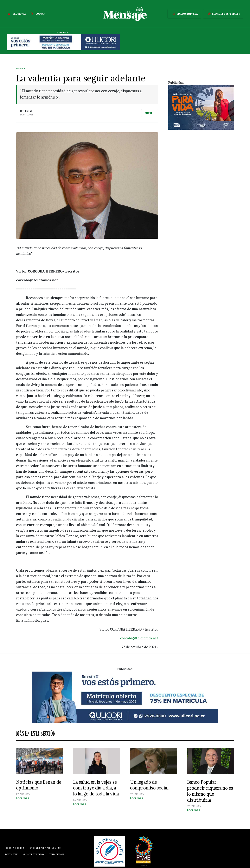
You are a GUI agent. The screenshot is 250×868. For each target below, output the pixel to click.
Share (149, 113)
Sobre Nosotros (15, 848)
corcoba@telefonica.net (139, 638)
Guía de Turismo (33, 854)
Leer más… (24, 798)
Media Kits (12, 854)
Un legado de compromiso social (149, 785)
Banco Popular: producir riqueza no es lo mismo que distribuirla (210, 791)
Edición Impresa (184, 14)
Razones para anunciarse (45, 848)
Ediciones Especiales (223, 14)
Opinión (20, 69)
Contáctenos (56, 854)
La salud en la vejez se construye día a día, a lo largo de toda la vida (96, 788)
